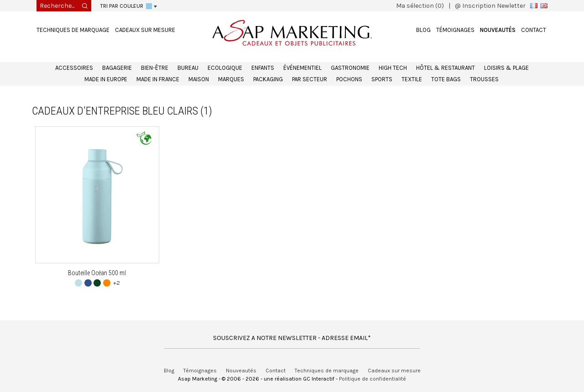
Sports (382, 79)
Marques (231, 79)
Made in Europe (106, 79)
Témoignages (455, 30)
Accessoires (74, 68)
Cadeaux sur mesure (145, 30)
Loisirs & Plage (506, 68)
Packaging (268, 79)
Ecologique (225, 68)
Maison (199, 79)
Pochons (349, 79)
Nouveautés (498, 30)
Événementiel (302, 68)
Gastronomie (350, 68)
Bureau (188, 68)
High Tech (393, 68)
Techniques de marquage (73, 30)
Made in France (158, 79)
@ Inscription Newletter (490, 6)
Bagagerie (117, 68)
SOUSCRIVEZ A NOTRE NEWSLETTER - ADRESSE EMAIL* (292, 338)
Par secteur (310, 79)
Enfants (263, 68)
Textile (412, 79)
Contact (534, 30)
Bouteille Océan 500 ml (97, 273)
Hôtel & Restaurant (446, 68)
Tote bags (446, 79)
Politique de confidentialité (373, 379)
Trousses (484, 79)
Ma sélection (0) (420, 6)
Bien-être (155, 68)
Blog (423, 30)
